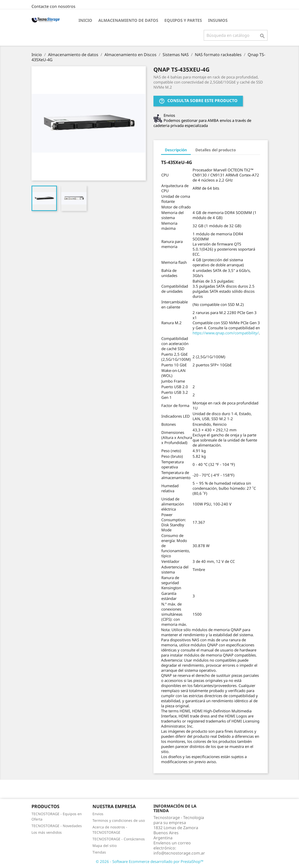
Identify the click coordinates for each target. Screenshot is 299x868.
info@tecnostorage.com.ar (179, 853)
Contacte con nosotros (53, 6)
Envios (98, 814)
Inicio (85, 20)
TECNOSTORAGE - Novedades (57, 826)
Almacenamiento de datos (128, 20)
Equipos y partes (183, 20)
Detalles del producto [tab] (216, 150)
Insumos (218, 20)
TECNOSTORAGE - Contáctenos (119, 839)
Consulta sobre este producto (198, 101)
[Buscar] (236, 35)
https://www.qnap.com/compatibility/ (226, 333)
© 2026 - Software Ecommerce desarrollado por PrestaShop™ (150, 861)
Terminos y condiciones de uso (119, 820)
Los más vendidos (47, 832)
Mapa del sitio (105, 846)
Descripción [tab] (176, 150)
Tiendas (99, 852)
